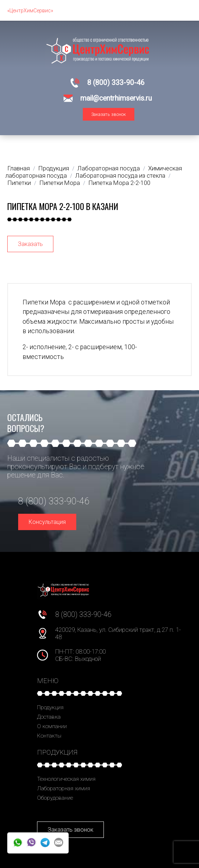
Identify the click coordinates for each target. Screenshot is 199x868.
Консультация (47, 522)
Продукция (50, 707)
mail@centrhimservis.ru (116, 98)
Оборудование (55, 798)
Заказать (30, 244)
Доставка (49, 717)
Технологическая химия (66, 779)
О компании (52, 726)
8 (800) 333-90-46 (116, 83)
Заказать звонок (109, 114)
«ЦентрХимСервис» (30, 11)
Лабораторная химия (64, 788)
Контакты (49, 736)
